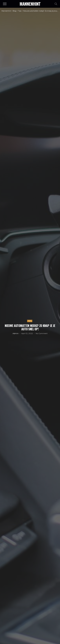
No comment (42, 333)
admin (16, 333)
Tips (30, 321)
